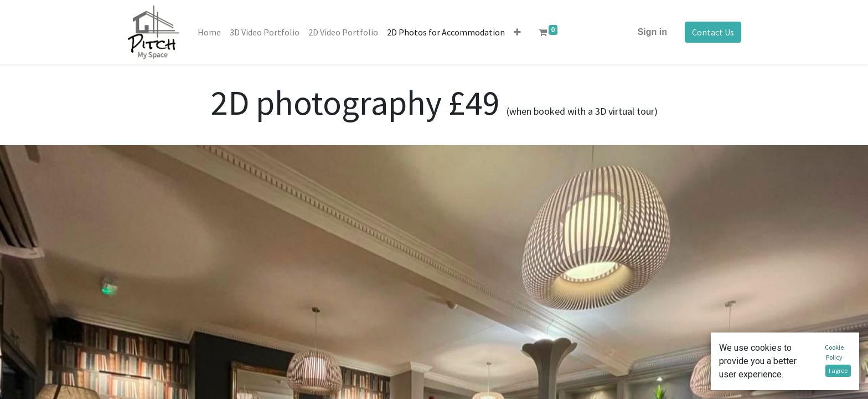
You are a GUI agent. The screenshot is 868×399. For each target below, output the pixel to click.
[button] (517, 32)
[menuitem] (209, 32)
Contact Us (713, 32)
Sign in (652, 32)
